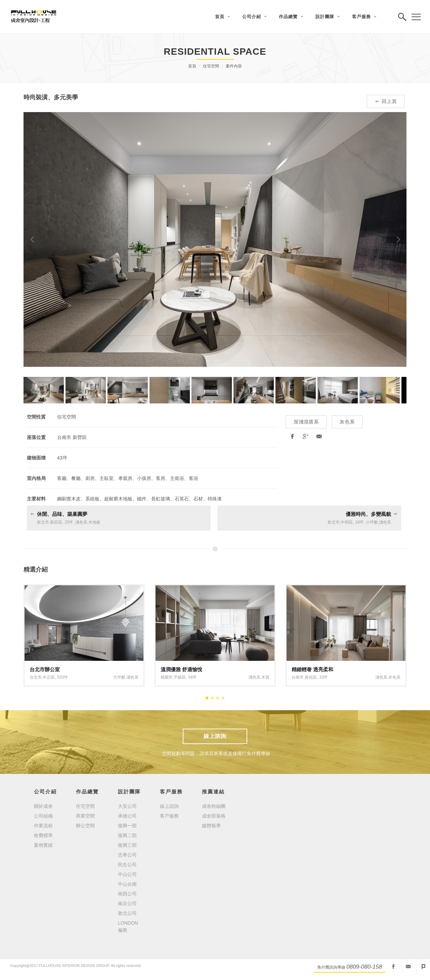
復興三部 (127, 845)
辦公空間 (85, 826)
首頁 (192, 66)
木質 (265, 677)
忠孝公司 (127, 855)
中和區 (347, 522)
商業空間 (85, 816)
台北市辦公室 (45, 669)
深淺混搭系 (306, 422)
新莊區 (56, 522)
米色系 (394, 677)
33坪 (323, 677)
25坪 (69, 522)
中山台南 (127, 884)
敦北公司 (127, 913)
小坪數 (372, 522)
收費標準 (43, 835)
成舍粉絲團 (214, 806)
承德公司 (127, 816)
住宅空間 (211, 66)
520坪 (62, 677)
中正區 (49, 677)
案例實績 (43, 845)
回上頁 (386, 101)
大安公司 (127, 806)
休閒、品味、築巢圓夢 (62, 514)
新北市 (43, 522)
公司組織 (43, 816)
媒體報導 (211, 826)
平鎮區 (180, 677)
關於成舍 (43, 806)
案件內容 (234, 66)
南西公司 (127, 894)
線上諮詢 (215, 736)
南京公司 (127, 903)
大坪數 (119, 677)
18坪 (359, 522)
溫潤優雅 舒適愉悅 (181, 669)
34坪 (192, 677)
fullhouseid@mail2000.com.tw (408, 967)
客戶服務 (169, 816)
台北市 (36, 677)
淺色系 (81, 522)
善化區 (311, 677)
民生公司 (127, 865)
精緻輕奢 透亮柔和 (312, 669)
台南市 (298, 677)
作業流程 (43, 826)
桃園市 (167, 677)
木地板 (94, 522)
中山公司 (127, 874)
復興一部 (127, 826)
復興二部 (127, 835)
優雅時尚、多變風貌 (368, 514)
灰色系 (347, 422)
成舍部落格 (214, 816)
